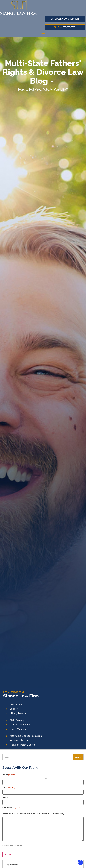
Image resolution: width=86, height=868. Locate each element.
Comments (11, 808)
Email (9, 788)
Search (78, 757)
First (4, 779)
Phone (5, 798)
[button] (43, 34)
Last (46, 779)
